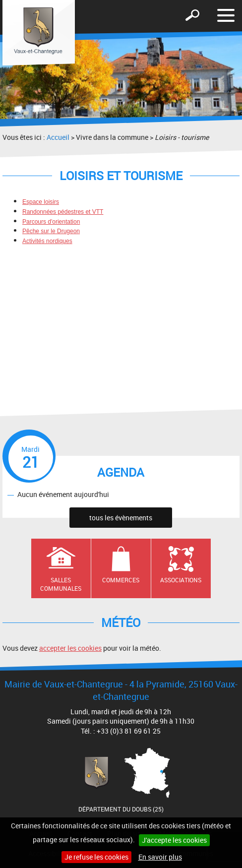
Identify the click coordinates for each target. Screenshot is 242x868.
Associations (181, 580)
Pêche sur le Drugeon (51, 231)
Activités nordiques (47, 241)
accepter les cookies (70, 648)
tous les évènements (121, 518)
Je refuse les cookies (96, 857)
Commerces (121, 580)
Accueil (58, 137)
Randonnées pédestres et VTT (63, 212)
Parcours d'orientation (51, 222)
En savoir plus (160, 857)
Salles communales (61, 584)
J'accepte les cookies (174, 840)
